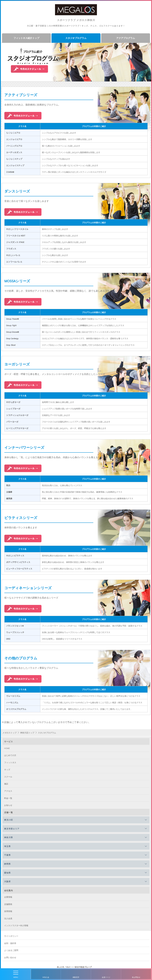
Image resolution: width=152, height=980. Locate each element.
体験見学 (76, 977)
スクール (8, 777)
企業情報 (8, 897)
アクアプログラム (126, 38)
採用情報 (8, 911)
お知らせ (8, 805)
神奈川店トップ (27, 733)
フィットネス (10, 762)
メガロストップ (10, 733)
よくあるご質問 (11, 950)
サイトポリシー (11, 936)
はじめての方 (10, 755)
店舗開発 (8, 904)
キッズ (7, 769)
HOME (7, 748)
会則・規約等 (10, 943)
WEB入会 (46, 977)
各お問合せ (136, 977)
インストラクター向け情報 (16, 925)
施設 (6, 784)
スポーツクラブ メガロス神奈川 (76, 20)
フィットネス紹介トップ (26, 38)
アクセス (8, 791)
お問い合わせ (10, 957)
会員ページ (106, 977)
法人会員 (8, 918)
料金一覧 (8, 798)
